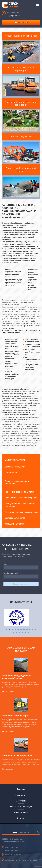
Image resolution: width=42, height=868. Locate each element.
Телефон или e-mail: (11, 573)
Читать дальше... (8, 691)
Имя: (5, 564)
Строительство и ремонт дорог (13, 841)
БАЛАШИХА (20, 832)
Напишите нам (21, 812)
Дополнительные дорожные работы (21, 498)
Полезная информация (21, 807)
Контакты (21, 818)
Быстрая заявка (21, 22)
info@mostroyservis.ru (13, 855)
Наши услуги (21, 795)
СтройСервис (10, 5)
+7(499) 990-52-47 (14, 12)
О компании (21, 801)
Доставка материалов (15, 518)
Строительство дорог (15, 467)
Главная (21, 789)
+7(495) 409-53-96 (14, 16)
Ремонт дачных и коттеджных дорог (21, 512)
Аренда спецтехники (14, 524)
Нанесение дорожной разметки (19, 492)
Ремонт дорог (11, 473)
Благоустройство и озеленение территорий (19, 505)
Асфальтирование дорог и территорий (17, 482)
